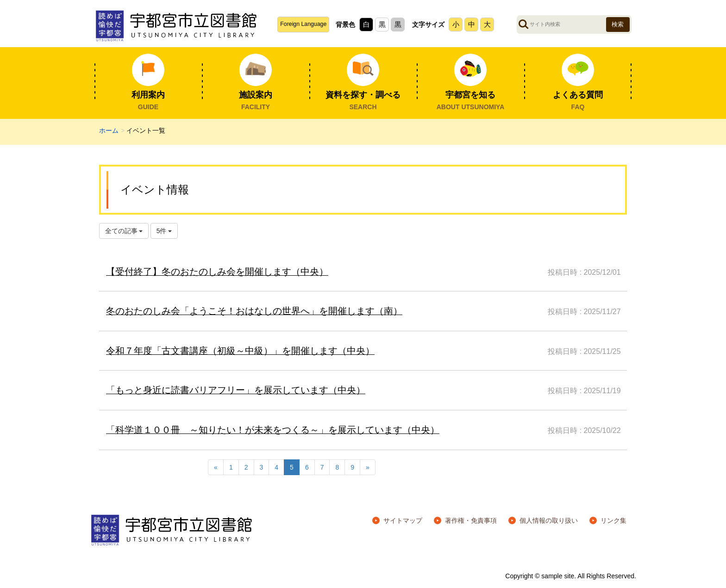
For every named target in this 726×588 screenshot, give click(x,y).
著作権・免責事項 (471, 520)
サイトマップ (403, 520)
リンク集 (613, 520)
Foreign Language (303, 24)
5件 (164, 231)
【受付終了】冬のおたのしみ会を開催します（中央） (217, 272)
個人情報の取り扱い (549, 520)
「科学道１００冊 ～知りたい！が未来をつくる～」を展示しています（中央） (273, 430)
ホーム (109, 130)
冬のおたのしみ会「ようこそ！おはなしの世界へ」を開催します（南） (254, 311)
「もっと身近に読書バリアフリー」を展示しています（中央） (236, 390)
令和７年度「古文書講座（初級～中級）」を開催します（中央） (240, 351)
